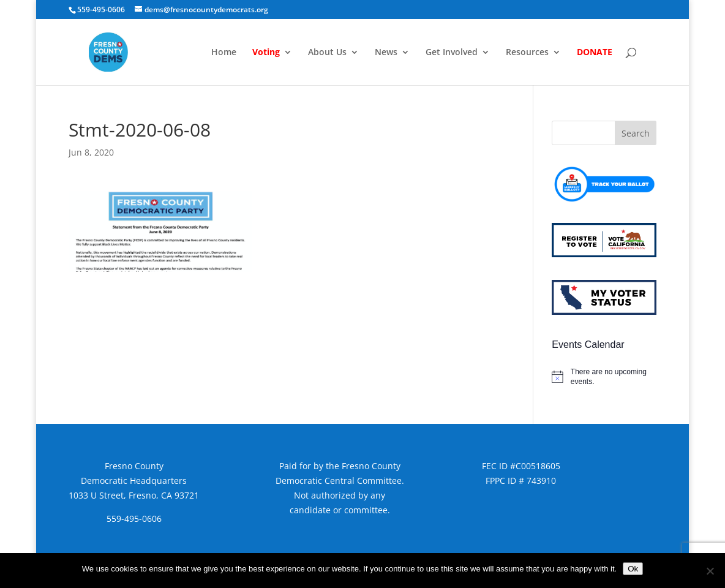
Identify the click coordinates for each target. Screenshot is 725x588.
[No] (710, 571)
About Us (327, 53)
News (386, 53)
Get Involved (452, 53)
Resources (527, 53)
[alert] (604, 377)
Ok (633, 569)
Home (224, 53)
